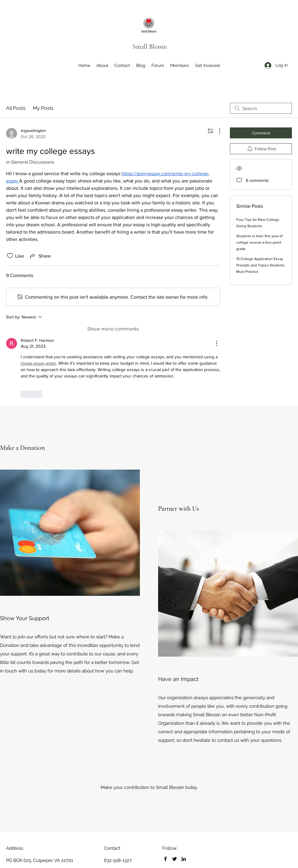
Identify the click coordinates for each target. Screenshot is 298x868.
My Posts (43, 108)
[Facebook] (165, 859)
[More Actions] (217, 131)
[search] (261, 108)
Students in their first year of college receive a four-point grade (259, 242)
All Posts (16, 108)
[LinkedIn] (184, 859)
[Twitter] (175, 859)
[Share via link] (40, 256)
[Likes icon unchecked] (10, 256)
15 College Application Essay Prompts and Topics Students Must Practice (260, 265)
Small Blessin (150, 47)
